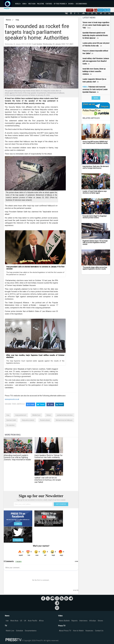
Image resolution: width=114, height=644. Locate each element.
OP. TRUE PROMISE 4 (60, 4)
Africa (41, 621)
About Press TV (65, 631)
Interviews (83, 621)
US (21, 621)
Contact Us (99, 631)
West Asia (14, 621)
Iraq (17, 20)
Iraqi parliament (21, 415)
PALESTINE (41, 4)
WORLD (18, 4)
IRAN (25, 4)
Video (60, 616)
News (9, 20)
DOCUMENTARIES (81, 4)
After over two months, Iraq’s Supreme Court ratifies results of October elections (35, 356)
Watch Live (10, 631)
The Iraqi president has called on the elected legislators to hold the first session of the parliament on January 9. (35, 273)
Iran (7, 621)
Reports (74, 621)
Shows (100, 621)
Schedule (19, 631)
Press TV (62, 626)
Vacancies (89, 631)
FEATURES (49, 4)
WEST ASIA (32, 4)
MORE (96, 98)
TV (6, 626)
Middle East (36, 415)
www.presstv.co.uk (12, 399)
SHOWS (71, 4)
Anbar (49, 415)
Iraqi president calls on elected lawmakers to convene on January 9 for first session (35, 268)
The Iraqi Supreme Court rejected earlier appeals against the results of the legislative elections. (35, 362)
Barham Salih (11, 420)
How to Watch (78, 631)
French (100, 10)
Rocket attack (45, 420)
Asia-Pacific (33, 621)
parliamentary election (65, 415)
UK (25, 621)
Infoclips (93, 621)
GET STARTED (61, 504)
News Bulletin (64, 621)
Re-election (11, 425)
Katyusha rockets (28, 420)
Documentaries (31, 631)
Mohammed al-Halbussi (64, 420)
